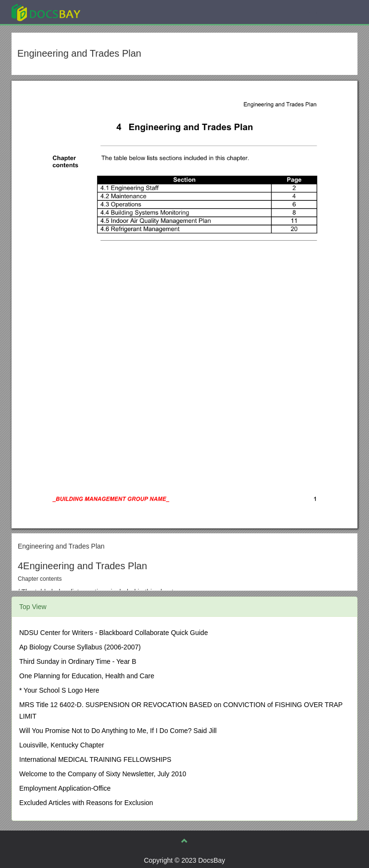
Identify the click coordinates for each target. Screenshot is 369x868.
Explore (118, 12)
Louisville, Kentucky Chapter (62, 745)
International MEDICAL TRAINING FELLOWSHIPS (95, 759)
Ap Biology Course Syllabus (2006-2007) (80, 647)
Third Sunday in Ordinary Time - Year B (78, 661)
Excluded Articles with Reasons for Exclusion (86, 803)
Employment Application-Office (65, 788)
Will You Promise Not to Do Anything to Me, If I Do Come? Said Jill (118, 731)
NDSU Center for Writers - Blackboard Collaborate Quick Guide (114, 633)
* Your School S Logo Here (59, 690)
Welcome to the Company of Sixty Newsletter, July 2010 (103, 774)
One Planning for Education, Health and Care (87, 676)
